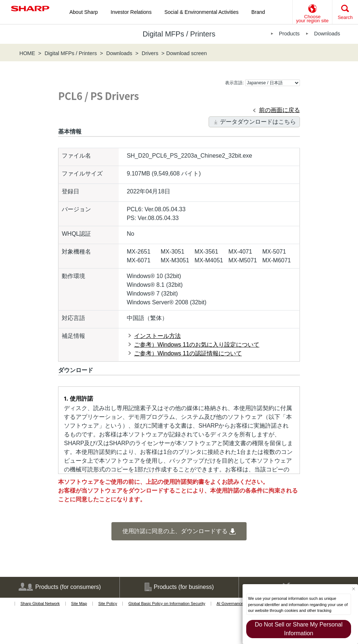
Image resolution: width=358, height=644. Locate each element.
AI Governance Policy (236, 603)
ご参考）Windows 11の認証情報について (188, 353)
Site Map (79, 603)
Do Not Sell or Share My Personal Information (298, 629)
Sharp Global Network (40, 603)
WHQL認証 (76, 234)
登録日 (71, 191)
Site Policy (108, 603)
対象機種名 (76, 252)
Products (289, 34)
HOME (27, 53)
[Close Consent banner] (353, 589)
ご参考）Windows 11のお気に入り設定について (197, 345)
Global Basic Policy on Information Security (167, 603)
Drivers (150, 53)
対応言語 (73, 318)
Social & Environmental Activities (201, 12)
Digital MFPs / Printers (71, 53)
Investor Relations (131, 12)
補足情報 (73, 336)
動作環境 (73, 276)
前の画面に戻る (279, 110)
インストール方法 (157, 336)
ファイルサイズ (82, 173)
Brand (258, 12)
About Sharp (84, 12)
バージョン (76, 209)
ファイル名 (76, 156)
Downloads (327, 34)
